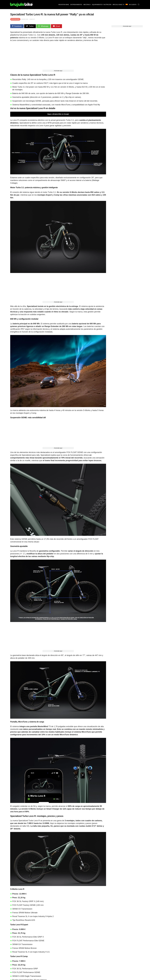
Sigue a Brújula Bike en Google (58, 114)
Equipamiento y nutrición (102, 5)
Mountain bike (64, 5)
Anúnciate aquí (58, 71)
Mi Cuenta (133, 5)
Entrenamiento (76, 5)
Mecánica (87, 5)
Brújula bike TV (119, 5)
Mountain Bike (15, 19)
